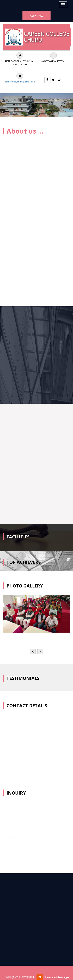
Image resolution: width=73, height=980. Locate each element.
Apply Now (36, 16)
